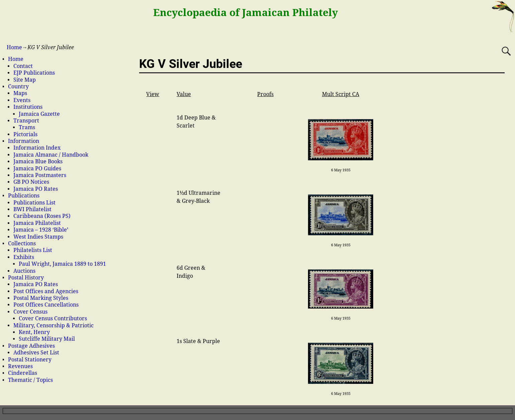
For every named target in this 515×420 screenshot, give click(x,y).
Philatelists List (33, 250)
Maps (20, 93)
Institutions (28, 107)
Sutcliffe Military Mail (47, 339)
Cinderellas (23, 373)
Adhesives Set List (36, 353)
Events (22, 100)
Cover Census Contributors (53, 318)
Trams (27, 127)
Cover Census (30, 312)
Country (18, 87)
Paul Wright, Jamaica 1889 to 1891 (62, 264)
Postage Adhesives (31, 346)
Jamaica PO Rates (36, 189)
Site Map (25, 80)
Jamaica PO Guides (37, 169)
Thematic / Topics (30, 380)
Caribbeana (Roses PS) (42, 216)
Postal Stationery (30, 360)
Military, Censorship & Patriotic (54, 325)
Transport (26, 121)
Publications (24, 196)
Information (24, 141)
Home (14, 47)
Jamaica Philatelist (37, 223)
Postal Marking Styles (41, 298)
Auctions (24, 271)
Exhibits (24, 257)
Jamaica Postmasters (40, 175)
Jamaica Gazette (39, 114)
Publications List (34, 203)
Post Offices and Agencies (46, 291)
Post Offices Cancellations (46, 305)
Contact (23, 66)
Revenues (20, 366)
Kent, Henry (34, 332)
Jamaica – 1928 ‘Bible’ (41, 230)
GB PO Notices (31, 182)
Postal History (26, 278)
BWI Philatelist (32, 209)
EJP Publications (34, 73)
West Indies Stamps (38, 237)
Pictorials (25, 134)
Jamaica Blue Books (38, 161)
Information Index (37, 148)
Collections (22, 243)
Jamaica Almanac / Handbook (51, 155)
